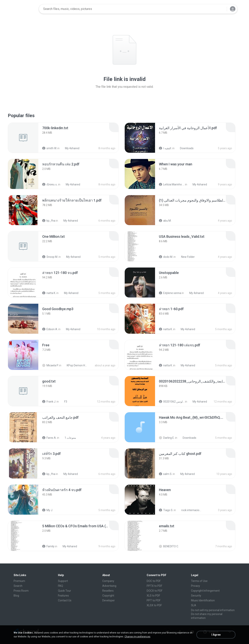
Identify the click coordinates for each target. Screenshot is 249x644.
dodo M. (166, 257)
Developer (109, 600)
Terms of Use (199, 581)
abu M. (165, 221)
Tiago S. (166, 510)
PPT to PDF (154, 600)
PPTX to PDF (154, 586)
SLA (194, 605)
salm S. (166, 474)
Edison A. (50, 329)
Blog (16, 596)
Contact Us (65, 600)
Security (196, 596)
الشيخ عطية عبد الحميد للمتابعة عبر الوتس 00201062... (172, 402)
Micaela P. (50, 365)
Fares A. (49, 438)
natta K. (49, 293)
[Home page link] (24, 9)
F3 (64, 402)
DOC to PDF (154, 581)
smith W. (50, 148)
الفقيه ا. (165, 148)
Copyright (108, 596)
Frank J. (49, 402)
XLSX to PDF (154, 605)
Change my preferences (137, 637)
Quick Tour (64, 591)
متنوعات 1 (68, 438)
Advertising (109, 586)
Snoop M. (50, 257)
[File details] (23, 138)
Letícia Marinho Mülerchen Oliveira (172, 184)
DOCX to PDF (155, 591)
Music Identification (203, 600)
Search (18, 586)
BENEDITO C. (169, 546)
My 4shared (70, 148)
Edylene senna (170, 293)
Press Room (21, 591)
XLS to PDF (153, 596)
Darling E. (167, 438)
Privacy (196, 586)
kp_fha (49, 221)
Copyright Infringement (205, 591)
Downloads (185, 148)
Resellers (108, 591)
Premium (19, 581)
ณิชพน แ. (50, 184)
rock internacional (190, 510)
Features (63, 596)
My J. (48, 510)
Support (63, 581)
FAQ (60, 586)
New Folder (186, 257)
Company (108, 581)
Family (48, 546)
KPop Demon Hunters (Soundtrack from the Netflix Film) (75, 365)
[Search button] (222, 9)
